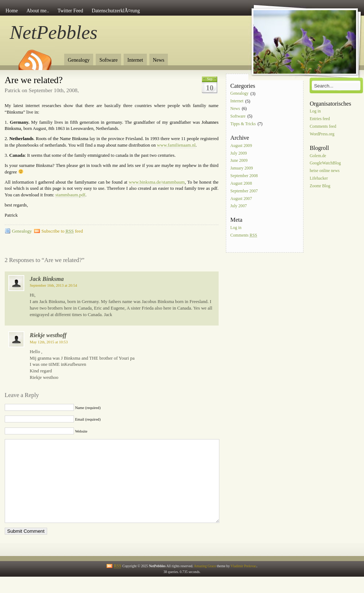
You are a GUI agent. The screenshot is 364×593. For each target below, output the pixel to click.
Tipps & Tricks (243, 124)
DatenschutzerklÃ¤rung (116, 11)
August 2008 (241, 183)
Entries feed (320, 119)
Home (12, 11)
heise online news (324, 171)
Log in (236, 228)
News (159, 60)
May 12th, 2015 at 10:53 (49, 342)
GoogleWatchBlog (325, 163)
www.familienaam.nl (176, 145)
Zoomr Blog (320, 186)
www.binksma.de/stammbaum (157, 182)
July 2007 (238, 206)
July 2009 (238, 153)
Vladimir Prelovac (243, 582)
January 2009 (241, 169)
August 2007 (241, 199)
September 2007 (244, 191)
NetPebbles (54, 32)
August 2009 (241, 146)
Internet (135, 60)
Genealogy (79, 60)
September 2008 (244, 176)
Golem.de (318, 156)
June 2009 (239, 161)
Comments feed (323, 126)
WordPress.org (322, 134)
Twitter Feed (70, 11)
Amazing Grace (205, 582)
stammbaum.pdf (71, 195)
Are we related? (34, 80)
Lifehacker (319, 178)
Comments (244, 235)
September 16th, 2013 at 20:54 (53, 285)
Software (108, 60)
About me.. (38, 11)
